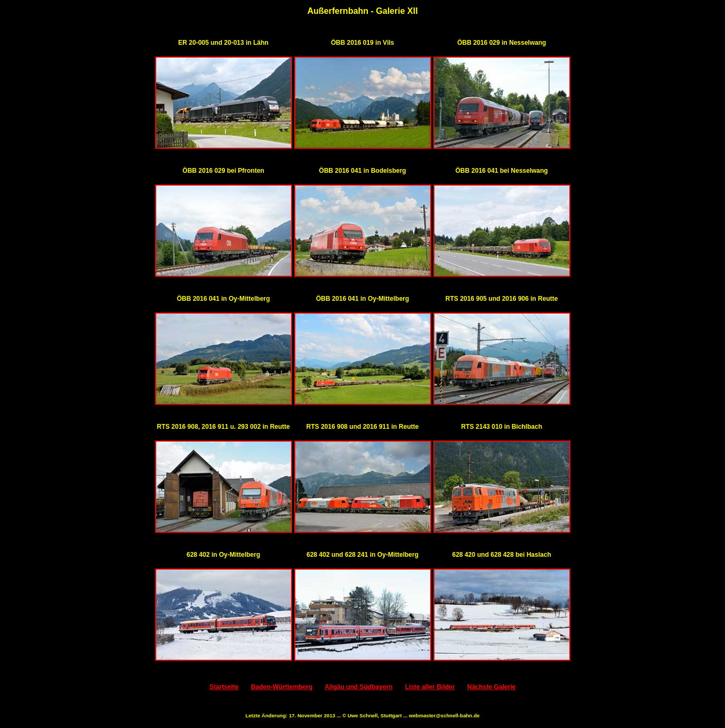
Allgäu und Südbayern (359, 687)
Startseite (224, 687)
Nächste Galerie (491, 687)
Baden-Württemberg (282, 687)
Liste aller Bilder (430, 687)
